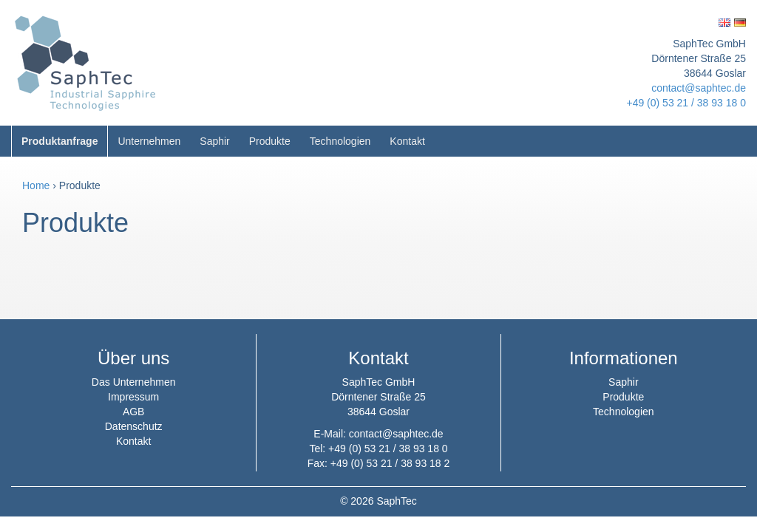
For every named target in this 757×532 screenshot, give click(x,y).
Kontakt (407, 141)
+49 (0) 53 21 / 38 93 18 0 (686, 103)
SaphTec (396, 501)
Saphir (214, 141)
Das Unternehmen (134, 382)
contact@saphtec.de (699, 88)
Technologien (340, 141)
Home (36, 185)
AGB (134, 412)
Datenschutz (134, 426)
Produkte (270, 141)
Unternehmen (149, 141)
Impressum (133, 397)
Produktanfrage (60, 141)
